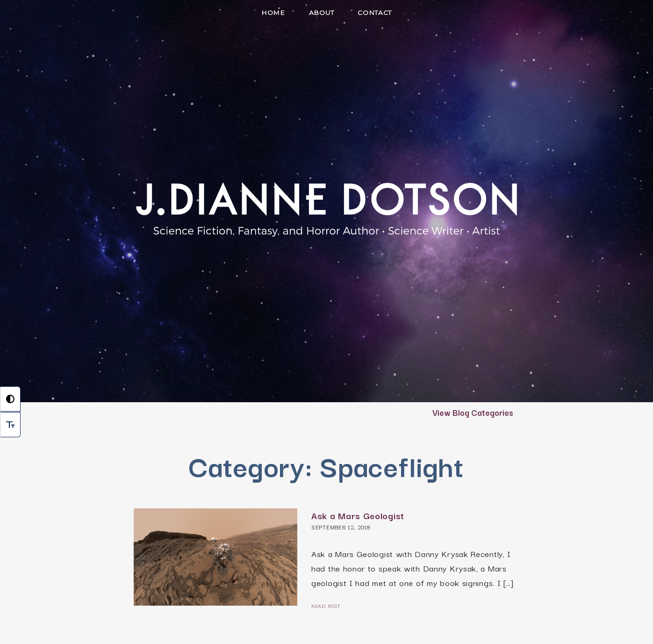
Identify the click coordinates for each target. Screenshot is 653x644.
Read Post (326, 606)
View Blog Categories (473, 412)
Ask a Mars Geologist (358, 515)
